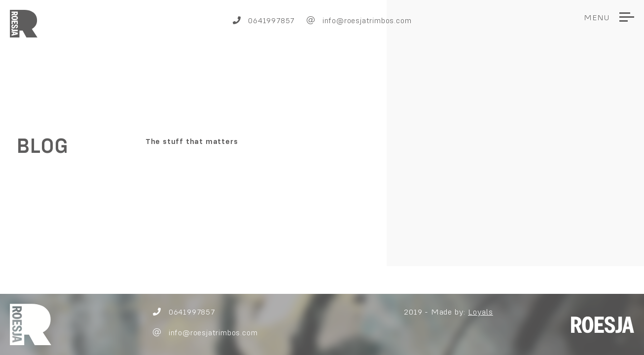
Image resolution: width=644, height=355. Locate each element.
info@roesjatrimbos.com (359, 20)
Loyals (481, 312)
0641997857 (264, 20)
